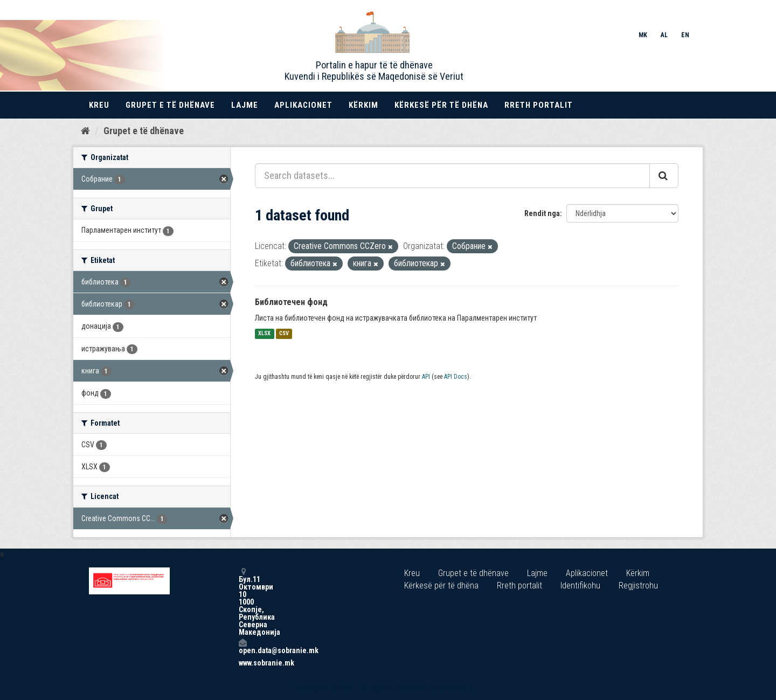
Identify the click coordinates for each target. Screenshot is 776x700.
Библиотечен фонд (291, 302)
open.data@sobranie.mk (242, 646)
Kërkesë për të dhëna (441, 105)
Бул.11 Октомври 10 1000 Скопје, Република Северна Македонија (242, 602)
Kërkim (363, 105)
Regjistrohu (638, 585)
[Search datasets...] (452, 176)
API (426, 377)
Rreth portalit (539, 105)
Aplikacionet (303, 105)
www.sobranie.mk (242, 663)
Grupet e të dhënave (170, 105)
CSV (284, 334)
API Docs (456, 377)
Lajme (245, 105)
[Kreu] (85, 131)
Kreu (99, 105)
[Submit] (664, 176)
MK (643, 35)
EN (685, 35)
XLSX (264, 334)
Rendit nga (542, 213)
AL (664, 35)
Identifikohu (580, 585)
